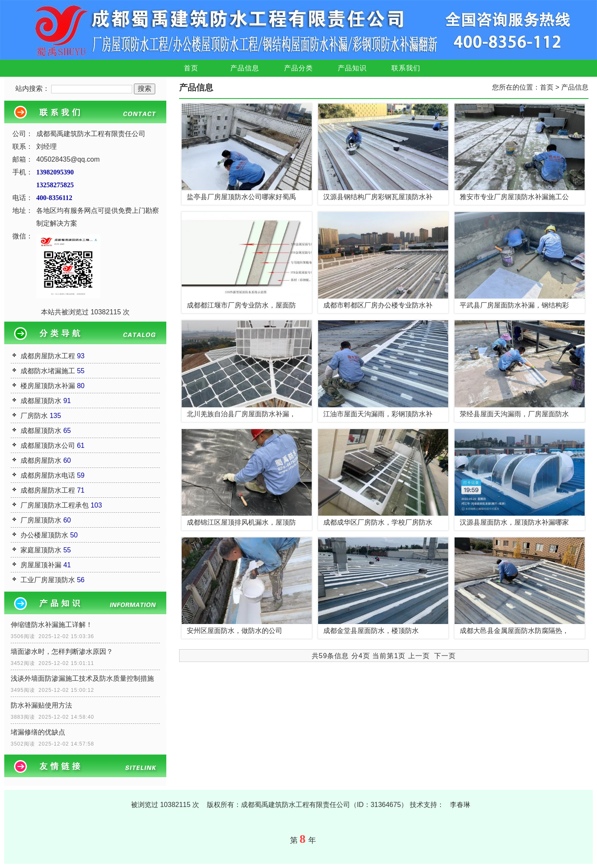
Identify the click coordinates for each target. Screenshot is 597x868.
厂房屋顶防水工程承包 (55, 505)
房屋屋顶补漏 (41, 565)
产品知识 (352, 68)
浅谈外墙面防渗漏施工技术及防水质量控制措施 (82, 678)
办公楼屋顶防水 (44, 535)
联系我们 (406, 68)
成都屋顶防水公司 (48, 446)
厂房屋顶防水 (41, 520)
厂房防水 (34, 416)
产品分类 (298, 68)
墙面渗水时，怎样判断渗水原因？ (62, 652)
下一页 (445, 656)
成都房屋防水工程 (48, 356)
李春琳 (460, 805)
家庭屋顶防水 (41, 550)
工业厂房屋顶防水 (48, 580)
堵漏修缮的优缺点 (38, 732)
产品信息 (245, 68)
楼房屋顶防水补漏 (48, 386)
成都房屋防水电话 (48, 475)
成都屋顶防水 (41, 401)
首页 (191, 68)
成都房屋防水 (41, 460)
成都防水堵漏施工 (48, 371)
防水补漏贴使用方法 (41, 705)
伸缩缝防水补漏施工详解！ (52, 625)
